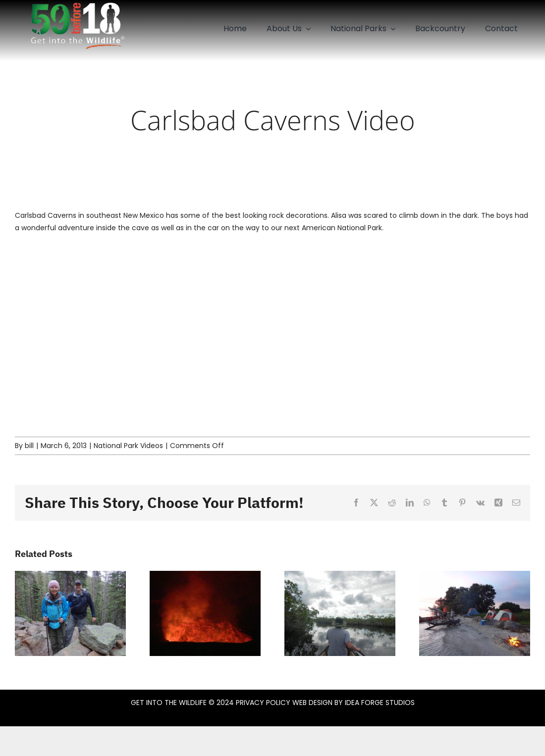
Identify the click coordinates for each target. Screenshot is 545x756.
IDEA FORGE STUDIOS (380, 703)
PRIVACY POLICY (263, 703)
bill (29, 446)
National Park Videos (128, 446)
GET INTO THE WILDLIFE (169, 703)
